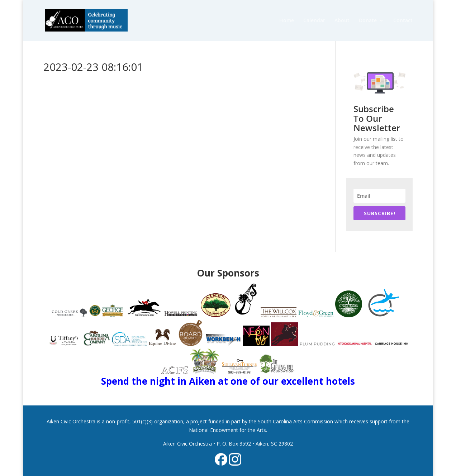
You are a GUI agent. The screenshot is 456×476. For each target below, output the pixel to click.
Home (287, 21)
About (342, 21)
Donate (368, 21)
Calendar (314, 21)
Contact (403, 21)
